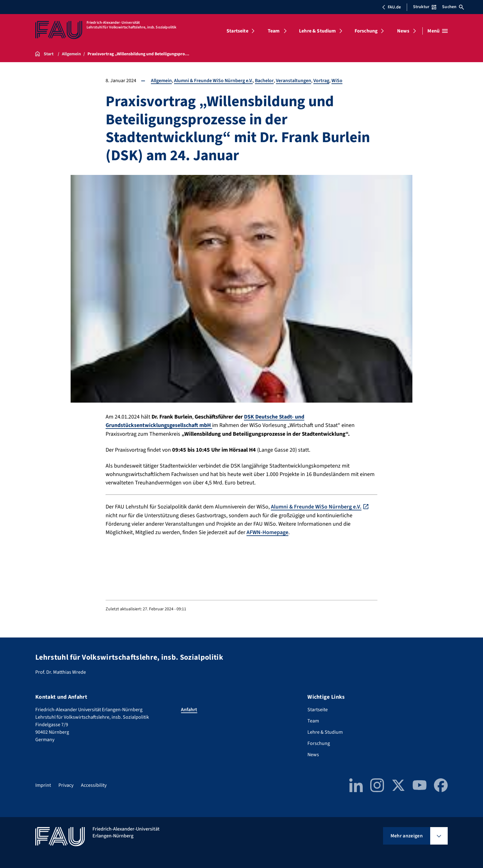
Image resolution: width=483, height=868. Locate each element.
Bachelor (265, 81)
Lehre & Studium (317, 31)
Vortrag (323, 81)
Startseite (237, 31)
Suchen (453, 7)
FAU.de (391, 7)
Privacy (66, 784)
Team (274, 31)
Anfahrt (189, 709)
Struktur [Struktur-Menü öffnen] (425, 7)
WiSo (339, 81)
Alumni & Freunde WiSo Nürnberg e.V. (214, 81)
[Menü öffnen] (438, 31)
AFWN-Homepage (267, 532)
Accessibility (94, 784)
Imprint (43, 784)
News (403, 31)
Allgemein (161, 81)
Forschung (366, 31)
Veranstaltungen (295, 81)
